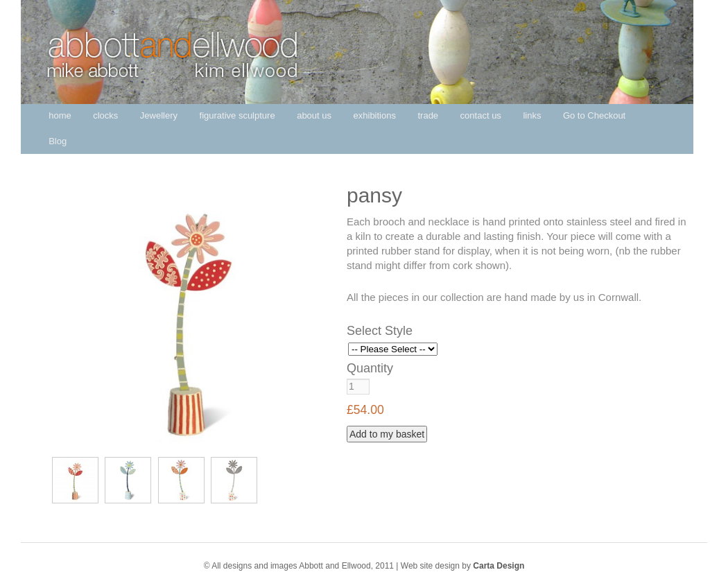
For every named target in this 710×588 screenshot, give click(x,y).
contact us (481, 115)
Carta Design (499, 566)
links (532, 115)
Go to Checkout (594, 115)
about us (314, 115)
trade (428, 115)
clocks (105, 115)
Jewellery (159, 115)
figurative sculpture (237, 115)
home (60, 115)
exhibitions (375, 115)
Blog (58, 141)
